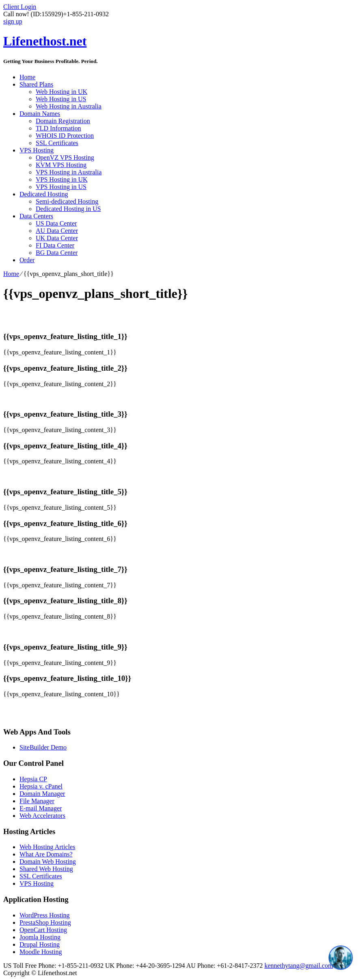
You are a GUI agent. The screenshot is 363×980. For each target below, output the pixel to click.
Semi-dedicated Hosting (67, 201)
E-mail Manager (41, 808)
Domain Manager (42, 794)
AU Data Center (57, 231)
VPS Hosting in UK (62, 179)
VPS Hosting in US (61, 187)
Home (27, 77)
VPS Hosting (37, 150)
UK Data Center (57, 238)
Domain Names (40, 114)
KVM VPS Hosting (61, 165)
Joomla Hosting (40, 937)
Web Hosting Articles (47, 847)
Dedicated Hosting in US (68, 209)
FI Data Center (55, 245)
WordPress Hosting (45, 915)
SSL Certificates (57, 143)
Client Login (20, 7)
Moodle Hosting (41, 952)
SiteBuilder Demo (43, 747)
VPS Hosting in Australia (69, 172)
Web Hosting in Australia (69, 106)
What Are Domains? (46, 854)
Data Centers (36, 216)
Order (27, 260)
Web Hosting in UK (62, 92)
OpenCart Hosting (43, 930)
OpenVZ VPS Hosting (65, 158)
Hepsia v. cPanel (41, 786)
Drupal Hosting (40, 944)
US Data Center (56, 223)
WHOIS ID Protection (65, 136)
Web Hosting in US (61, 99)
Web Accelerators (42, 816)
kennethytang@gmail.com (299, 966)
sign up (13, 21)
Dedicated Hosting (44, 194)
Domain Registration (63, 121)
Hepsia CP (33, 779)
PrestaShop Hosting (45, 922)
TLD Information (58, 128)
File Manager (37, 801)
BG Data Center (57, 253)
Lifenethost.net (45, 41)
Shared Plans (36, 84)
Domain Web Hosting (48, 862)
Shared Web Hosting (46, 869)
